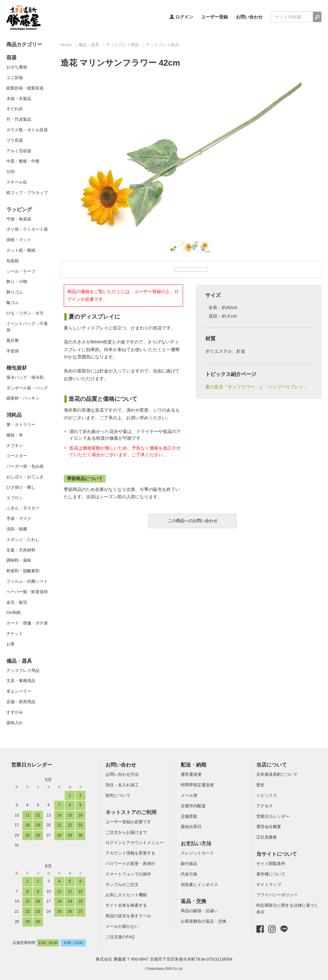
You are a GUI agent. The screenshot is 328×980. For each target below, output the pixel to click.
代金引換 (189, 874)
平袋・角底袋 (19, 219)
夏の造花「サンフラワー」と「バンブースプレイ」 (257, 387)
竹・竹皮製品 (19, 119)
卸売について (118, 795)
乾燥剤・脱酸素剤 (23, 571)
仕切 (11, 172)
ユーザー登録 (215, 17)
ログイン (181, 17)
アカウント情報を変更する (130, 853)
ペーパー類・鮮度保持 (27, 592)
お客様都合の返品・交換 (204, 921)
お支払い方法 (196, 843)
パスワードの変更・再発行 (130, 864)
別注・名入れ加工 (122, 785)
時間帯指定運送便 (197, 785)
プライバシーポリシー (277, 895)
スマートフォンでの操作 (128, 874)
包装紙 (13, 261)
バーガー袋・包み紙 (25, 466)
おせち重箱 (17, 67)
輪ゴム (13, 303)
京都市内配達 (193, 806)
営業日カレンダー (32, 765)
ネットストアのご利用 (131, 812)
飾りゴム (15, 292)
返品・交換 (193, 901)
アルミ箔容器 (19, 151)
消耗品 (14, 415)
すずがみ (15, 712)
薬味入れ (15, 723)
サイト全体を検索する (126, 905)
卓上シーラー (19, 691)
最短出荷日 (191, 827)
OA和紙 (14, 612)
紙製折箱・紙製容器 (25, 88)
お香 (11, 644)
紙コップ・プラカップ (27, 193)
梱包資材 (17, 368)
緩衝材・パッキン (23, 398)
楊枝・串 (15, 435)
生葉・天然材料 (21, 550)
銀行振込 (189, 864)
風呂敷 (13, 340)
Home (66, 45)
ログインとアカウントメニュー (135, 843)
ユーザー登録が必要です (128, 822)
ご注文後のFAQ (120, 937)
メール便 (189, 795)
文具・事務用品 (21, 681)
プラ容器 (15, 140)
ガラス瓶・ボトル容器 (27, 130)
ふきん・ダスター (23, 508)
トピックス (267, 795)
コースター (17, 456)
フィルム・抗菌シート (27, 581)
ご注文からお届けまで (126, 832)
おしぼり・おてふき (25, 477)
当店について (272, 765)
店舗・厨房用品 (21, 702)
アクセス (265, 806)
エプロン (15, 498)
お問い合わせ (249, 17)
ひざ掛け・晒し (21, 487)
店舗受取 (189, 816)
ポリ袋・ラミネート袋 (27, 229)
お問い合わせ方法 (122, 774)
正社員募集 (267, 837)
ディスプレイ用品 (23, 670)
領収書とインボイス (199, 885)
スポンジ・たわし (23, 540)
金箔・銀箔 (17, 602)
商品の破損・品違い (199, 911)
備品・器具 (19, 661)
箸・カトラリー (21, 425)
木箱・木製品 (19, 99)
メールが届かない (122, 926)
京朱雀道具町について (277, 774)
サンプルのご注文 (122, 885)
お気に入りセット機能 (126, 895)
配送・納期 (193, 765)
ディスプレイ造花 (162, 45)
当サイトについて (277, 854)
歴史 (260, 785)
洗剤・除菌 (17, 529)
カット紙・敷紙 (21, 250)
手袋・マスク (19, 519)
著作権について (271, 874)
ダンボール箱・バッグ (27, 388)
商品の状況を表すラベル (128, 916)
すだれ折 (15, 109)
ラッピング (19, 209)
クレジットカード (197, 853)
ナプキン (15, 446)
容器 (11, 58)
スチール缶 (17, 182)
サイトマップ (269, 885)
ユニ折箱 (15, 78)
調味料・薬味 (19, 560)
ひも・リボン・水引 (25, 313)
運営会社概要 (269, 827)
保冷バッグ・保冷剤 (25, 377)
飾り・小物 (17, 281)
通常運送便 (191, 774)
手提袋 (13, 351)
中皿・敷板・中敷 (23, 161)
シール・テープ (21, 271)
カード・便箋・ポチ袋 (27, 623)
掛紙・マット (19, 240)
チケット (15, 634)
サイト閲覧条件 (271, 864)
